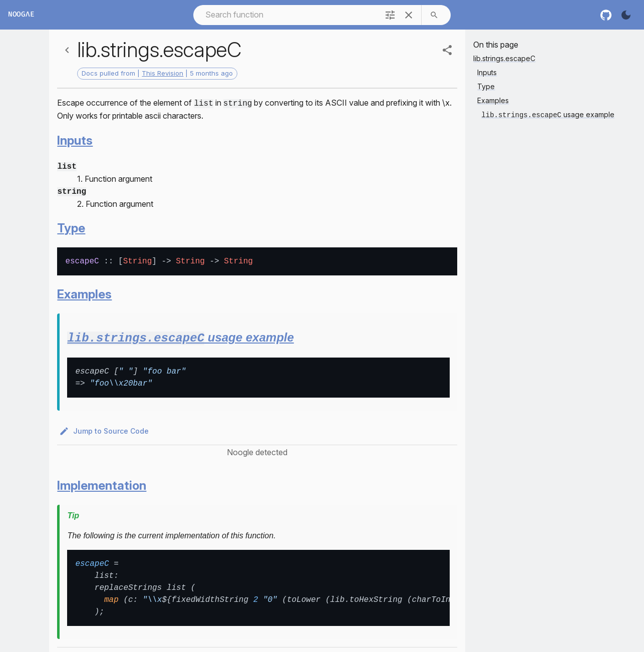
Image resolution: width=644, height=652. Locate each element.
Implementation (102, 482)
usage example (180, 335)
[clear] (409, 15)
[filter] (390, 15)
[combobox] (285, 15)
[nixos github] (606, 15)
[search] (434, 15)
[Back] (67, 50)
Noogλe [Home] (21, 15)
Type (71, 225)
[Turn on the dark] (626, 15)
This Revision (163, 73)
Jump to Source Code (105, 428)
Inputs (75, 139)
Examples (84, 291)
